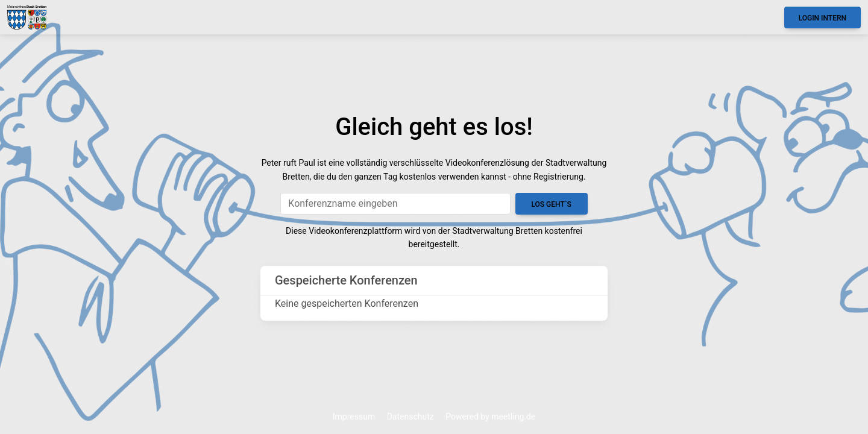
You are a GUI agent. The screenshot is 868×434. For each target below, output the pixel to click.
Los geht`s (551, 204)
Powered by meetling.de (490, 417)
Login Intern (822, 18)
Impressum (354, 417)
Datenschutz (410, 417)
